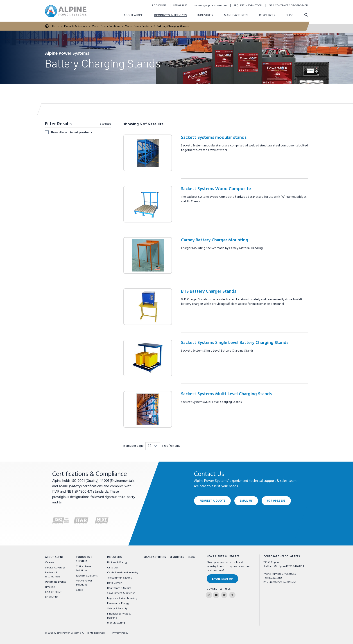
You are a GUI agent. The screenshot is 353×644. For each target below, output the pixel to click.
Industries (114, 557)
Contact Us (52, 597)
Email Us (246, 501)
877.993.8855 (276, 501)
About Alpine (54, 557)
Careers (50, 563)
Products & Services (84, 559)
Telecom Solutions (87, 576)
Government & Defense (121, 593)
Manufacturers (155, 557)
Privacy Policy (120, 633)
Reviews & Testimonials (53, 575)
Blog (191, 557)
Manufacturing (116, 623)
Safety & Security (117, 609)
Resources (177, 557)
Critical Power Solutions (84, 569)
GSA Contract (53, 592)
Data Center (114, 583)
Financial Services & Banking (119, 616)
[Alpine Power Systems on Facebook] (232, 595)
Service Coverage (55, 568)
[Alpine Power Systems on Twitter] (224, 595)
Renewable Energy (118, 604)
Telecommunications (120, 578)
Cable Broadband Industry (123, 573)
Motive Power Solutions (84, 583)
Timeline (50, 587)
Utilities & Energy (117, 563)
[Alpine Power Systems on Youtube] (216, 595)
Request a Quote (212, 501)
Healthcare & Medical (120, 588)
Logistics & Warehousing (122, 598)
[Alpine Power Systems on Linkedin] (209, 595)
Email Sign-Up (222, 579)
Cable (79, 590)
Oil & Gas (113, 568)
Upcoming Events (55, 582)
